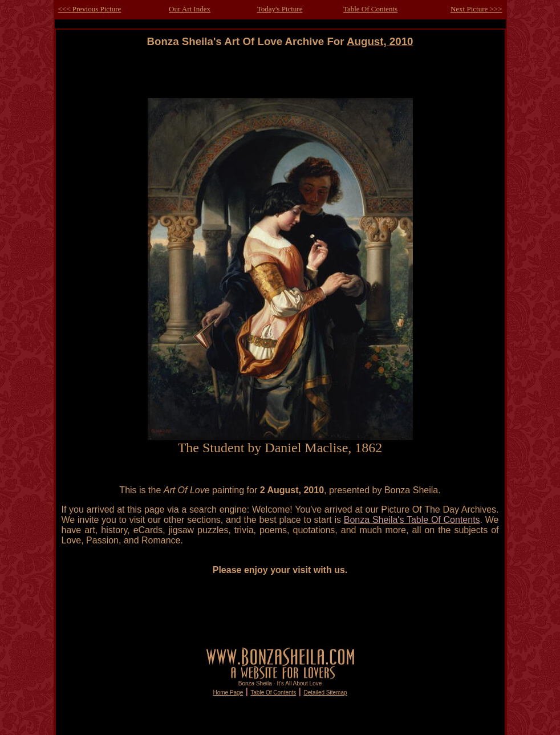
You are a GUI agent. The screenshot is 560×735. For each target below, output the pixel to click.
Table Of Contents (370, 9)
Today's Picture (280, 9)
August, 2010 (380, 41)
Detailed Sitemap (325, 693)
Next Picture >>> (476, 9)
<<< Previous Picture (90, 9)
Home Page (228, 693)
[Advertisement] (280, 73)
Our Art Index (190, 9)
